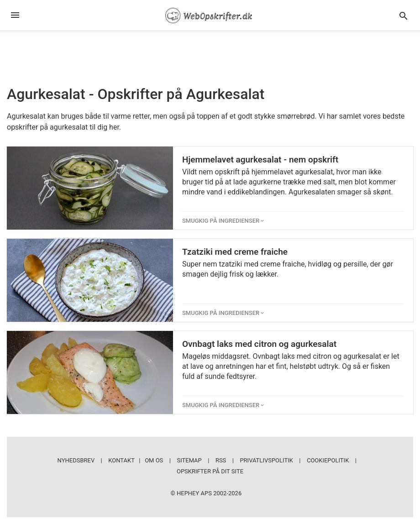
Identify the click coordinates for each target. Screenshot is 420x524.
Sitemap (189, 460)
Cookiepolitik (328, 460)
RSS (221, 460)
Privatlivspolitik (266, 460)
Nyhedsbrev (76, 460)
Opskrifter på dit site (210, 471)
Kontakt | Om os (136, 460)
